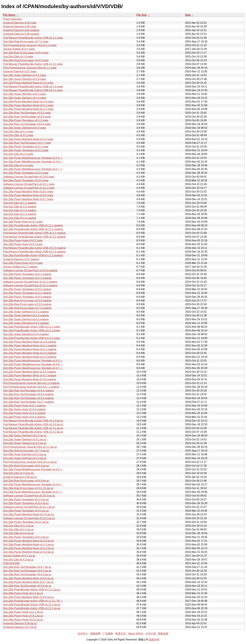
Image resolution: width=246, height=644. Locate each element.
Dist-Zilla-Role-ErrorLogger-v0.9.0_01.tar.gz (28, 488)
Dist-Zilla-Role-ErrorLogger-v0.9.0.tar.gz (26, 481)
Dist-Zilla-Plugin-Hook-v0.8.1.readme (24, 406)
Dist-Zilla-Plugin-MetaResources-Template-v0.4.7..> (33, 169)
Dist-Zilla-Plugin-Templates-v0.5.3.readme (27, 278)
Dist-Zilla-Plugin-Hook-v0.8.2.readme (24, 409)
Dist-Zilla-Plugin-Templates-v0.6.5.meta (26, 180)
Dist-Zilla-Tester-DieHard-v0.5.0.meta (24, 79)
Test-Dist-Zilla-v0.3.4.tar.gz (18, 473)
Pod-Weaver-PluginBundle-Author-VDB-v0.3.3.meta (33, 87)
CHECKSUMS (11, 563)
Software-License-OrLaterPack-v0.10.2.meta (29, 188)
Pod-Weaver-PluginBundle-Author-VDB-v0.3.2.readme (34, 237)
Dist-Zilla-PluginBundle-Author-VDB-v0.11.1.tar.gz (32, 605)
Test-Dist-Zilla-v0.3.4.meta (18, 57)
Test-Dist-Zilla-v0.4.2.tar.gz (18, 529)
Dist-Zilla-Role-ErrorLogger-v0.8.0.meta (26, 53)
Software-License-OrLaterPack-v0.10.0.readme (30, 270)
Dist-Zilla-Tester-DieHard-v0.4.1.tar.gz (25, 439)
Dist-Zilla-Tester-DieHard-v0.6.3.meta (24, 98)
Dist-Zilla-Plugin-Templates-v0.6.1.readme (27, 274)
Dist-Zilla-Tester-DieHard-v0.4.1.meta (24, 75)
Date (188, 15)
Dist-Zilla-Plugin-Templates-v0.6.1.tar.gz (26, 522)
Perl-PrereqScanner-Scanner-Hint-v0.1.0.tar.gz (30, 462)
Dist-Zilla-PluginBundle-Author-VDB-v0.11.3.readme (33, 255)
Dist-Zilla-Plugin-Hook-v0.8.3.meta (23, 244)
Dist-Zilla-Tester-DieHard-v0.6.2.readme (26, 323)
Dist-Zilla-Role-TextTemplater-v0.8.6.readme (28, 398)
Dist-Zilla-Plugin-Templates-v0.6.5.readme (27, 289)
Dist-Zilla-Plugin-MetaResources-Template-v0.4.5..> (33, 158)
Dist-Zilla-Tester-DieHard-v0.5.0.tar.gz (25, 443)
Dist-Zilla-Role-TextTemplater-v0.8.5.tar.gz (27, 574)
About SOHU (136, 634)
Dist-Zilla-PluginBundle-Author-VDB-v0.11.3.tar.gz (32, 590)
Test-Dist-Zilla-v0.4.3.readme (20, 214)
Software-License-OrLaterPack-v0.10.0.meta (29, 177)
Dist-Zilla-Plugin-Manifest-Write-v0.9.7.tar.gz (28, 582)
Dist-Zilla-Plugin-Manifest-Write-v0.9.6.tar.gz (28, 597)
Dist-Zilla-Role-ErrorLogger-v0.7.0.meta (26, 42)
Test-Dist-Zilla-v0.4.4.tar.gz (18, 533)
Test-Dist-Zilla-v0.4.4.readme (20, 218)
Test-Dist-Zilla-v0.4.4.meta (18, 165)
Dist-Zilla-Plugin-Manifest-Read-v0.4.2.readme (30, 349)
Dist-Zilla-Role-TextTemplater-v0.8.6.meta (27, 124)
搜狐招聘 (95, 634)
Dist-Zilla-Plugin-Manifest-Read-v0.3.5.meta (28, 83)
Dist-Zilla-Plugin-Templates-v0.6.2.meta (26, 150)
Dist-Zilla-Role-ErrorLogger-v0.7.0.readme (27, 308)
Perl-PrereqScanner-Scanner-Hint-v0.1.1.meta (30, 68)
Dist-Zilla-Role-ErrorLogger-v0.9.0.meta (26, 60)
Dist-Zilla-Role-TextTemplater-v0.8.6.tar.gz (27, 586)
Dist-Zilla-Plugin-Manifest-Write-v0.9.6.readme (30, 379)
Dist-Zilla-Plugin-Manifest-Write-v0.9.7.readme (30, 376)
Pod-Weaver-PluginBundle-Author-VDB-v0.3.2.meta (33, 64)
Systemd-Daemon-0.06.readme (21, 34)
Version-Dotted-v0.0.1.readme (20, 267)
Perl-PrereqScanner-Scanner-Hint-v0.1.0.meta (30, 45)
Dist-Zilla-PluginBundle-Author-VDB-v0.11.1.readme (33, 225)
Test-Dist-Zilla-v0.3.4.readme (20, 210)
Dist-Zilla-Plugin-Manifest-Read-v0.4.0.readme (30, 342)
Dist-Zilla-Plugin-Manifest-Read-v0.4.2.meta (28, 109)
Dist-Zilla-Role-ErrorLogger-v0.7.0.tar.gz (26, 451)
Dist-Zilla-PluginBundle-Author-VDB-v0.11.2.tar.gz (32, 608)
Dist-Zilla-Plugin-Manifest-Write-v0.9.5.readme (30, 372)
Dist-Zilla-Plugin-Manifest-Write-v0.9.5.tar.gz (28, 578)
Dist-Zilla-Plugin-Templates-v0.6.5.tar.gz (26, 511)
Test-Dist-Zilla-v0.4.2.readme (20, 207)
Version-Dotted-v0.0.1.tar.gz (19, 556)
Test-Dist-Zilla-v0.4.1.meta (18, 132)
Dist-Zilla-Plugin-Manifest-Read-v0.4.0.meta (28, 102)
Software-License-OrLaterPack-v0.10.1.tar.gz (29, 507)
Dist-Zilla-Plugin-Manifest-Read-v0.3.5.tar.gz (29, 514)
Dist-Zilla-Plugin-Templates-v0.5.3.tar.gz (26, 500)
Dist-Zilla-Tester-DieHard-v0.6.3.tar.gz (25, 458)
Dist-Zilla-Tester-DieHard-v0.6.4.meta (24, 128)
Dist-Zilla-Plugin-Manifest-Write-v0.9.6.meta (28, 195)
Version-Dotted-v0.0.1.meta (19, 49)
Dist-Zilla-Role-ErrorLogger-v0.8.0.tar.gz (26, 466)
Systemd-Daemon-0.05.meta (20, 23)
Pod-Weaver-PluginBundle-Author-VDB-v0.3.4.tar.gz (33, 424)
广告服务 (108, 634)
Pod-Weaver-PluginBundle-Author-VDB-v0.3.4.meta (33, 90)
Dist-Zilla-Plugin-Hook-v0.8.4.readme (24, 417)
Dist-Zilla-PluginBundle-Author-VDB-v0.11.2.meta (31, 330)
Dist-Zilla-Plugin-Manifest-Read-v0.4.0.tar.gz (29, 541)
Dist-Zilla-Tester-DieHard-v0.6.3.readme (26, 319)
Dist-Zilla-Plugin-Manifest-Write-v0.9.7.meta (28, 199)
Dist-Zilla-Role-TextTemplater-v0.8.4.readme (28, 391)
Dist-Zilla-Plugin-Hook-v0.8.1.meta (23, 222)
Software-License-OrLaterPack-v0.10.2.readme (30, 285)
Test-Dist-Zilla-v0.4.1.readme (20, 203)
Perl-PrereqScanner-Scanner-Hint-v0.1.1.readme (31, 387)
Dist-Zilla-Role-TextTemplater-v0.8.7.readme (28, 402)
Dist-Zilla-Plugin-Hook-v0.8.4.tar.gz (23, 593)
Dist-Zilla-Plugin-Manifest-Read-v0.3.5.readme (30, 353)
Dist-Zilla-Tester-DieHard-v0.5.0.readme (26, 315)
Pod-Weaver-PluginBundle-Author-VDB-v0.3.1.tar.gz (33, 428)
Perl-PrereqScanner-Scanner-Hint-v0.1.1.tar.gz (30, 447)
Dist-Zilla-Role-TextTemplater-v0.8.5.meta (27, 113)
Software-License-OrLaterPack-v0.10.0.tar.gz (29, 496)
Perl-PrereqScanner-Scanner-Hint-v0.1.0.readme (31, 383)
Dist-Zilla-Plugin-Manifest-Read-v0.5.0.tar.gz (29, 552)
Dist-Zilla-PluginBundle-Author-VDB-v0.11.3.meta (31, 338)
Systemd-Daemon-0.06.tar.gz (20, 623)
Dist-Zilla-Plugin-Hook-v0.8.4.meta (23, 263)
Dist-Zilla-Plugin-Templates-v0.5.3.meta (26, 120)
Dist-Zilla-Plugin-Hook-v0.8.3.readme (24, 413)
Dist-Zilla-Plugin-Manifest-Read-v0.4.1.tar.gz (29, 545)
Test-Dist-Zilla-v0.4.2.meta (18, 135)
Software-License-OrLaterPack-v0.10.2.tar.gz (29, 518)
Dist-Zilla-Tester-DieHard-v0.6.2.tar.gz (25, 454)
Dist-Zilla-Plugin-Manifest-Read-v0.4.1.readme (30, 346)
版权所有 (154, 640)
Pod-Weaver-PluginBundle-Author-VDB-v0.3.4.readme (34, 252)
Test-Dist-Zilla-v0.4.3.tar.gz (18, 560)
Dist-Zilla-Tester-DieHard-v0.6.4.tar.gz (25, 436)
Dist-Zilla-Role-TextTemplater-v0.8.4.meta (27, 117)
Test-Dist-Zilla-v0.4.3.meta (18, 154)
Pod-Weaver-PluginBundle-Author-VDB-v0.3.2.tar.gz (33, 432)
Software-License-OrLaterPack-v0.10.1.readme (30, 282)
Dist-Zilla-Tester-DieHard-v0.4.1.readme (26, 312)
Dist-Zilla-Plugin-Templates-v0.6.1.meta (26, 147)
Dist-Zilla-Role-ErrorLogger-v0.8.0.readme (27, 301)
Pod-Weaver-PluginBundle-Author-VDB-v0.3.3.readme (34, 248)
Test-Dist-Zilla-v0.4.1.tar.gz (18, 526)
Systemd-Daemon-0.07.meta (20, 71)
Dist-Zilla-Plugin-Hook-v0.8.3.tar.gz (23, 620)
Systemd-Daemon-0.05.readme (21, 30)
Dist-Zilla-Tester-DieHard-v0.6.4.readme (26, 334)
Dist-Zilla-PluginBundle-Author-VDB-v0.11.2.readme (33, 229)
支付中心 (83, 634)
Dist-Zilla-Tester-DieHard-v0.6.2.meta (24, 94)
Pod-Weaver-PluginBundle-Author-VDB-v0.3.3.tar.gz (33, 421)
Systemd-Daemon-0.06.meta (20, 26)
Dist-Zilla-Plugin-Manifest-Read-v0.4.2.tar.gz (29, 548)
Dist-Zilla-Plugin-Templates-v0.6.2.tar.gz (26, 537)
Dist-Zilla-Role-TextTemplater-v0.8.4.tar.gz (27, 571)
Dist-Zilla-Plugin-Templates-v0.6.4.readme (27, 297)
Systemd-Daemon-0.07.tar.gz (20, 627)
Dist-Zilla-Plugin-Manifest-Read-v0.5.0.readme (30, 357)
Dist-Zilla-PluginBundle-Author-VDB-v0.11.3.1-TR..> (33, 601)
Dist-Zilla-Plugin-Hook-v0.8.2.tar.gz (23, 616)
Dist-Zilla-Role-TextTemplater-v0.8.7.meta (27, 143)
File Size (142, 15)
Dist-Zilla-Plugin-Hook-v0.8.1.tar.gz (23, 612)
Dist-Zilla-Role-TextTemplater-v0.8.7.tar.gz (27, 567)
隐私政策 (163, 634)
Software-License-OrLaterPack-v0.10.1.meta (29, 184)
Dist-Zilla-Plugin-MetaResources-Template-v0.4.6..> (33, 162)
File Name (9, 15)
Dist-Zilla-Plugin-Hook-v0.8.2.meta (23, 240)
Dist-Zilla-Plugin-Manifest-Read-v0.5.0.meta (28, 139)
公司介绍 (151, 634)
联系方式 (121, 634)
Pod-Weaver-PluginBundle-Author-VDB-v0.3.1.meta (33, 38)
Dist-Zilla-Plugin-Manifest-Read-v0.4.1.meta (28, 105)
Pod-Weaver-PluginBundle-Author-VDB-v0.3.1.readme (34, 233)
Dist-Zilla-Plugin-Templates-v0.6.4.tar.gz (26, 503)
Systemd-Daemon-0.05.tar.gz (20, 477)
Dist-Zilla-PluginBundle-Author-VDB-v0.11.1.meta (31, 327)
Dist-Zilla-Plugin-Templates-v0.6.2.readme (27, 293)
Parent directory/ (13, 19)
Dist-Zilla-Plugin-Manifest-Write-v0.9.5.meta (28, 192)
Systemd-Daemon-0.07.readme (21, 259)
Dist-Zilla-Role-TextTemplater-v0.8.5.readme (28, 394)
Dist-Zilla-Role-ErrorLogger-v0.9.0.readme (27, 304)
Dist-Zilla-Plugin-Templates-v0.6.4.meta (26, 173)
